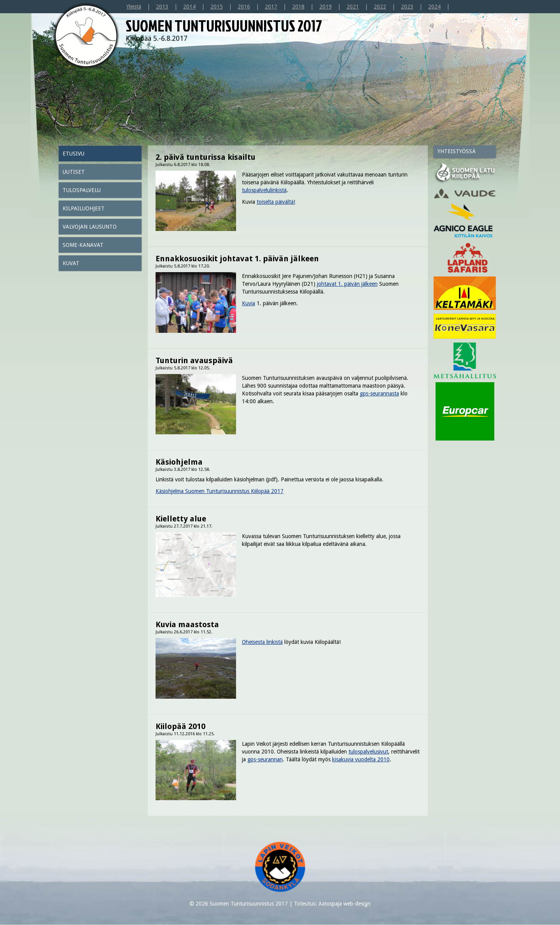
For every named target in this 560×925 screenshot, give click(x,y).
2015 (217, 7)
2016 (244, 7)
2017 (271, 7)
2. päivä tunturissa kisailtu (206, 157)
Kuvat (71, 263)
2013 (162, 7)
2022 (380, 7)
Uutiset (74, 172)
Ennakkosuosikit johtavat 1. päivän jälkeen (237, 259)
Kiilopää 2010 (180, 726)
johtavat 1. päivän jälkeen (347, 284)
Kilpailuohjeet (84, 208)
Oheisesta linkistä (262, 642)
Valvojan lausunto (90, 227)
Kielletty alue (181, 519)
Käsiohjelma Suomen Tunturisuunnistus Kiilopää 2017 (220, 491)
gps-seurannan (265, 759)
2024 (434, 7)
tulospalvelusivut (368, 752)
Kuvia (248, 303)
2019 (325, 7)
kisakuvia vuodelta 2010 (361, 759)
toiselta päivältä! (276, 202)
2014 (189, 7)
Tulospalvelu (82, 190)
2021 (353, 7)
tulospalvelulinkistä (264, 190)
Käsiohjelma (179, 462)
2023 (407, 7)
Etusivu (73, 154)
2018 (298, 7)
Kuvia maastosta (187, 624)
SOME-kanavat (83, 245)
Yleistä (134, 7)
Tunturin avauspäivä (194, 360)
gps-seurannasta (379, 393)
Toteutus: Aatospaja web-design (332, 904)
